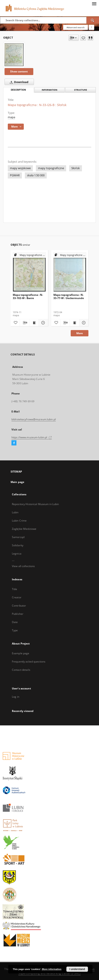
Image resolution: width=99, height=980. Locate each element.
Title (15, 589)
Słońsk (76, 168)
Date (15, 622)
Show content (19, 71)
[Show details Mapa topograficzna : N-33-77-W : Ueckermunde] (83, 323)
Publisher (18, 614)
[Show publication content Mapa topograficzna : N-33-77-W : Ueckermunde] (74, 323)
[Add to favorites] (83, 38)
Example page (21, 653)
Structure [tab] (81, 90)
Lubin (15, 512)
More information (52, 969)
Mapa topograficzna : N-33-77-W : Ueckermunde (69, 296)
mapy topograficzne (51, 168)
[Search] (93, 20)
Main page (17, 482)
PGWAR (15, 175)
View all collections (23, 566)
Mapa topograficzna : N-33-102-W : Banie (28, 296)
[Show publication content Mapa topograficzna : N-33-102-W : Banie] (34, 323)
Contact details (21, 670)
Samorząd (18, 537)
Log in (16, 697)
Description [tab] (18, 90)
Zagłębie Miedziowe (24, 529)
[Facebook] (14, 443)
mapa (11, 117)
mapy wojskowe (20, 168)
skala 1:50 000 (36, 175)
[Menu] (94, 3)
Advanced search (76, 27)
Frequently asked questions (29, 662)
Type (15, 630)
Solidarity (18, 545)
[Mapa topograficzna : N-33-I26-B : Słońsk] (14, 55)
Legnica (17, 554)
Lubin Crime (19, 521)
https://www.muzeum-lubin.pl (32, 437)
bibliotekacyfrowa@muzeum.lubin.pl (34, 419)
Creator (17, 597)
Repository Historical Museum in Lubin (35, 504)
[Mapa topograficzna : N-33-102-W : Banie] (29, 272)
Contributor (19, 606)
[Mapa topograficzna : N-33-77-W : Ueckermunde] (70, 272)
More (80, 333)
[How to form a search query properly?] (91, 27)
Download (18, 82)
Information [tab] (49, 90)
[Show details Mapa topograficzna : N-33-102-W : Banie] (43, 323)
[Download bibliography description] (24, 323)
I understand (77, 969)
